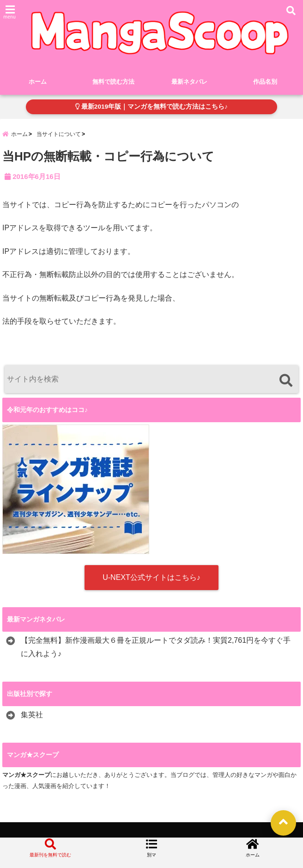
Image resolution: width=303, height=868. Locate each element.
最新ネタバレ (189, 82)
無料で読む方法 (113, 82)
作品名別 (265, 82)
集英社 (32, 715)
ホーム (38, 82)
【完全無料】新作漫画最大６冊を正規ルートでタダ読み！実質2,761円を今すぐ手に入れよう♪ (156, 647)
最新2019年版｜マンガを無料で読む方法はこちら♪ (151, 107)
